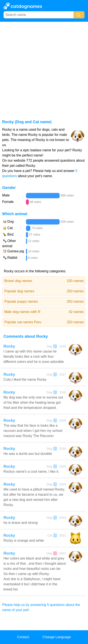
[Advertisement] (44, 68)
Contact (23, 637)
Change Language (57, 637)
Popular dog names (44, 291)
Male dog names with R (44, 312)
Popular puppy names (44, 302)
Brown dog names (44, 281)
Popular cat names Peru (44, 322)
